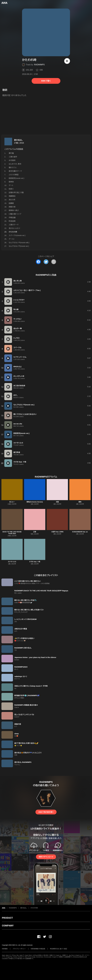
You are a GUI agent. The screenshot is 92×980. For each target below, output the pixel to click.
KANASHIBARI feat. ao (80, 532)
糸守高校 (12, 160)
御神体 (11, 182)
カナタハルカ (12, 562)
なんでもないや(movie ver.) (19, 246)
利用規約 (5, 949)
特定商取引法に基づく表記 (59, 949)
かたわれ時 (34, 908)
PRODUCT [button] (7, 918)
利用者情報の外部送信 (38, 949)
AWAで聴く (46, 81)
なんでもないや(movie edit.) (19, 243)
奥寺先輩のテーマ (15, 171)
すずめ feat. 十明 (35, 562)
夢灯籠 (11, 153)
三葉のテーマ (14, 225)
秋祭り (11, 189)
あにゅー (12, 502)
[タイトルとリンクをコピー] (54, 262)
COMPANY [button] (8, 926)
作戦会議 (12, 218)
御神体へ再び (14, 210)
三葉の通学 (13, 157)
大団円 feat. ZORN (57, 532)
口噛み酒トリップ (15, 214)
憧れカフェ (13, 168)
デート (11, 185)
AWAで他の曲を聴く (46, 812)
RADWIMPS (39, 65)
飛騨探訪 (12, 196)
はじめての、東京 (15, 164)
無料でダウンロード (46, 857)
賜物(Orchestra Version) (35, 502)
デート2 (11, 239)
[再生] (67, 61)
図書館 (11, 203)
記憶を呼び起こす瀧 (16, 193)
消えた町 (12, 200)
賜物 (80, 502)
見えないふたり (14, 228)
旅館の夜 (12, 207)
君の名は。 (18, 140)
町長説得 (12, 221)
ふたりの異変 (14, 175)
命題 (57, 502)
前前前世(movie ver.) (16, 178)
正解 (35, 532)
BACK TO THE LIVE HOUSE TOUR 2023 (12, 533)
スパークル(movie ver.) (17, 235)
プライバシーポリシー (19, 949)
